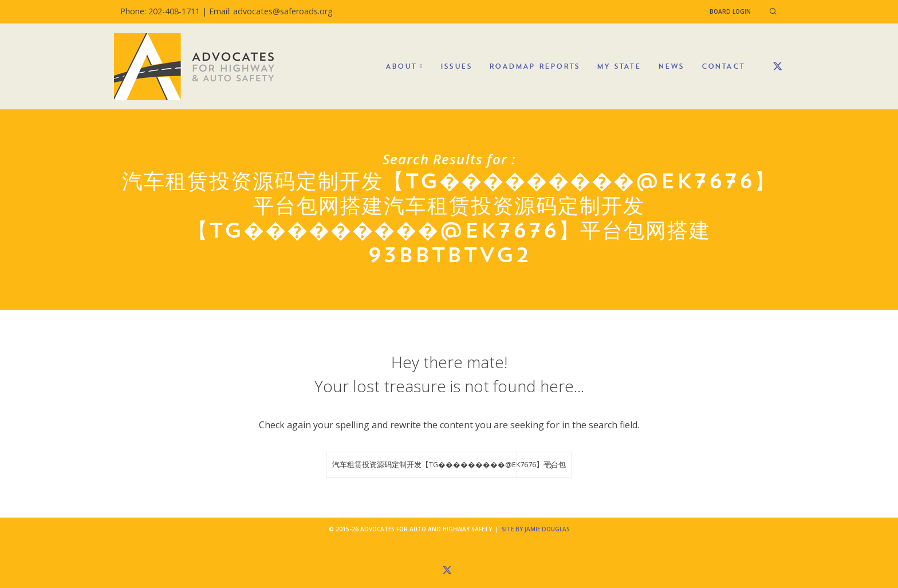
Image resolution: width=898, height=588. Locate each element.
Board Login (730, 11)
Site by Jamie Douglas (536, 529)
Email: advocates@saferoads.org (271, 11)
